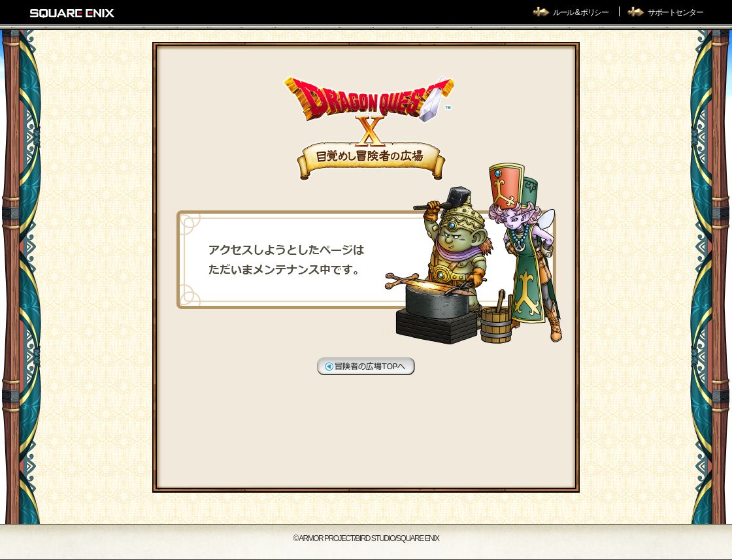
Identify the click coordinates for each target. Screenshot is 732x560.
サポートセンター (675, 12)
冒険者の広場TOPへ (366, 366)
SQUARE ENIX (73, 13)
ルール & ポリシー (581, 12)
